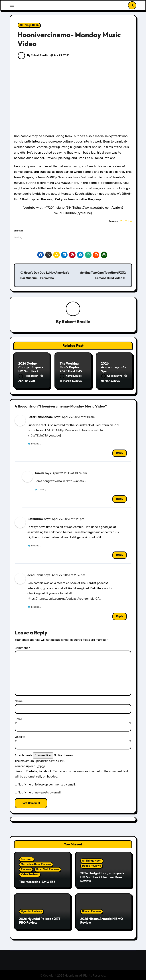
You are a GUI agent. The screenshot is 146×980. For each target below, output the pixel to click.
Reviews (26, 868)
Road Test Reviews (48, 868)
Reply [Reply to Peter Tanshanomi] (120, 452)
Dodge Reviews (91, 865)
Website (20, 736)
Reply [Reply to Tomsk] (120, 498)
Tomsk (39, 472)
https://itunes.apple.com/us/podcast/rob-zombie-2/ (63, 598)
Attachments (24, 754)
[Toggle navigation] (12, 5)
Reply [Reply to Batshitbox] (120, 554)
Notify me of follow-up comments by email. (47, 783)
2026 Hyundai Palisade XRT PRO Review (40, 920)
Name (19, 700)
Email (18, 718)
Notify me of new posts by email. (40, 792)
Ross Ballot (29, 376)
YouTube (126, 221)
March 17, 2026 (72, 381)
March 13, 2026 (110, 381)
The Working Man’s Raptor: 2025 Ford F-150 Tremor (72, 369)
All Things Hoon (29, 25)
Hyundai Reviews (31, 910)
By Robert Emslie (33, 55)
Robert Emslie (76, 322)
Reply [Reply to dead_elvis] (120, 615)
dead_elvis (35, 574)
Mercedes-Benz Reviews (36, 863)
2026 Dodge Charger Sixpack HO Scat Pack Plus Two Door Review (31, 371)
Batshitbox (35, 518)
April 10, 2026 (27, 381)
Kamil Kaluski (71, 376)
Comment (22, 647)
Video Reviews (30, 873)
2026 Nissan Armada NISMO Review (102, 920)
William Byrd (112, 376)
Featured (27, 858)
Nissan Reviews (92, 910)
